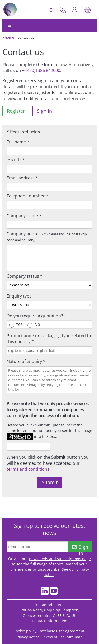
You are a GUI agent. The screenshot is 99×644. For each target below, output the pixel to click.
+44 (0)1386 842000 (41, 70)
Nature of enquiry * (26, 361)
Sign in (44, 111)
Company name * (24, 216)
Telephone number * (27, 196)
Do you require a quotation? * (36, 316)
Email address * (22, 178)
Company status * (25, 276)
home (9, 37)
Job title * (16, 160)
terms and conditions (28, 469)
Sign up (80, 548)
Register (16, 111)
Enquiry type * (21, 296)
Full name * (18, 142)
